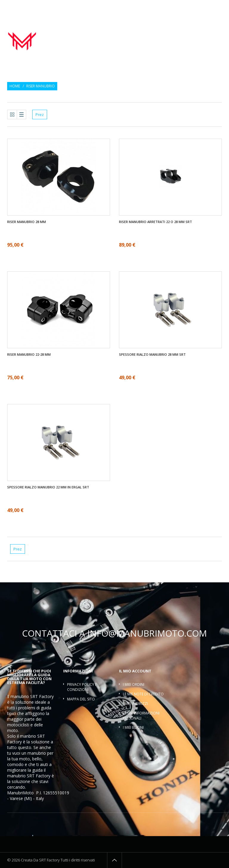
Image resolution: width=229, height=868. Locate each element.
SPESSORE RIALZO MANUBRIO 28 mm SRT (152, 355)
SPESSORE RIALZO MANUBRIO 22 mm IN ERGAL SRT (48, 487)
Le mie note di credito (143, 694)
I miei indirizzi (135, 704)
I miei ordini (134, 684)
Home (15, 86)
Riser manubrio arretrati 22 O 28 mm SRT (155, 222)
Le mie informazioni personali (141, 716)
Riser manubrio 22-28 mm (29, 355)
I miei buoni (133, 727)
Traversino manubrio (201, 38)
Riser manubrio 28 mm (27, 222)
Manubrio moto (116, 31)
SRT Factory (39, 776)
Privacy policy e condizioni (82, 687)
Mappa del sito (81, 699)
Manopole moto (153, 31)
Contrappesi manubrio (197, 31)
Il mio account (135, 671)
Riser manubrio (158, 38)
